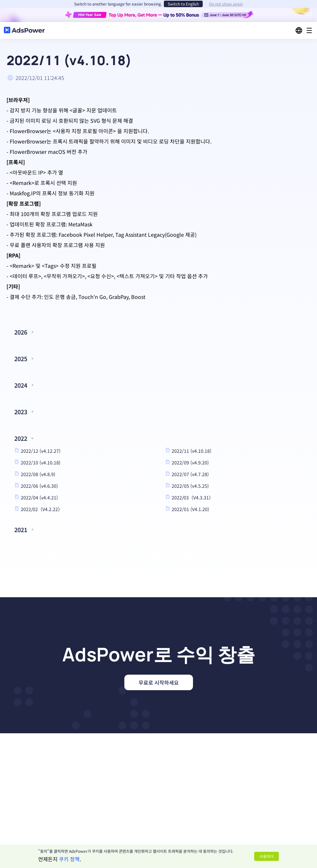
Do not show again (226, 4)
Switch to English (183, 4)
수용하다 (266, 856)
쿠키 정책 (69, 859)
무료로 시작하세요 (159, 682)
